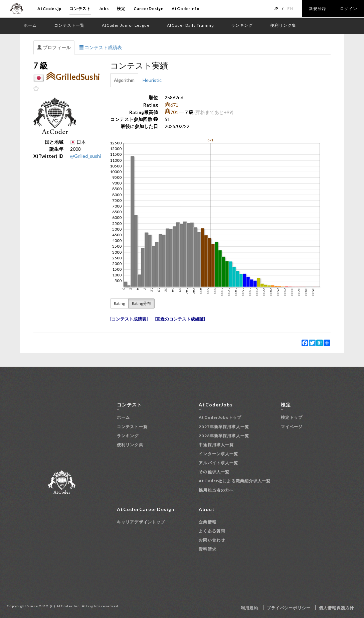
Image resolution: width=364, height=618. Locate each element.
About (207, 509)
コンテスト (80, 9)
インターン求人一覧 (218, 454)
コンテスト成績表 (100, 47)
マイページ (292, 427)
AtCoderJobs (216, 405)
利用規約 (249, 608)
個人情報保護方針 (336, 608)
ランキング (128, 436)
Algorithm (124, 80)
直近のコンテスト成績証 (180, 319)
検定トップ (292, 417)
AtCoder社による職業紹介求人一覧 (235, 481)
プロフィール (54, 47)
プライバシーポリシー (289, 608)
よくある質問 (212, 531)
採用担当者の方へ (216, 490)
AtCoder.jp (49, 9)
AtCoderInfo (186, 9)
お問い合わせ (212, 540)
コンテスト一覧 (132, 427)
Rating (119, 303)
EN (290, 9)
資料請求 (207, 549)
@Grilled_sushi (85, 156)
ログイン (349, 9)
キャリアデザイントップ (141, 522)
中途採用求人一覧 (216, 445)
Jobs (104, 9)
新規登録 (318, 9)
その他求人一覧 (214, 472)
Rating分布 (141, 303)
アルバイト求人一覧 (218, 463)
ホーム (123, 417)
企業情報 (207, 522)
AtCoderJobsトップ (220, 417)
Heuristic (152, 80)
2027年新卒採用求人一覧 (224, 427)
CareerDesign (149, 9)
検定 (121, 9)
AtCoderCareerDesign (146, 509)
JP (276, 9)
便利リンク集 (130, 445)
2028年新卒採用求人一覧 (224, 436)
